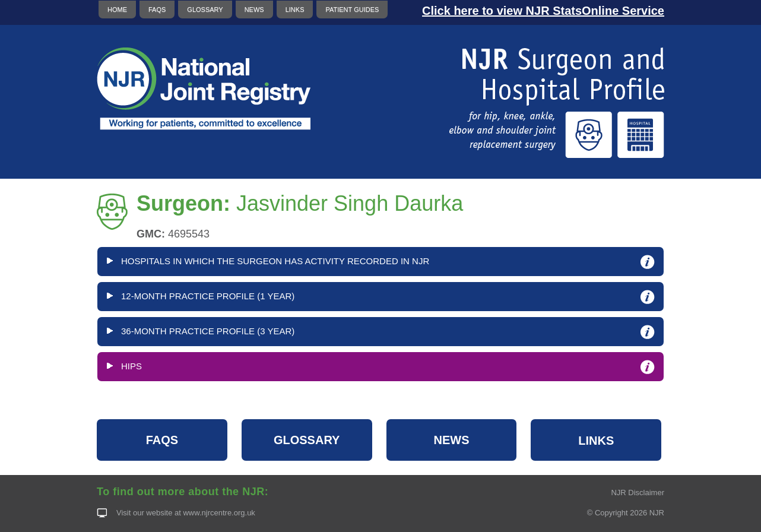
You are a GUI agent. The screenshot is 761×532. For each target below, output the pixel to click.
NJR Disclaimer (638, 493)
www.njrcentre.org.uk (219, 513)
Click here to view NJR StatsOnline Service (543, 11)
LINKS (295, 9)
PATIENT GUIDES (352, 9)
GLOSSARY (205, 9)
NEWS (254, 9)
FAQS (157, 9)
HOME (117, 9)
